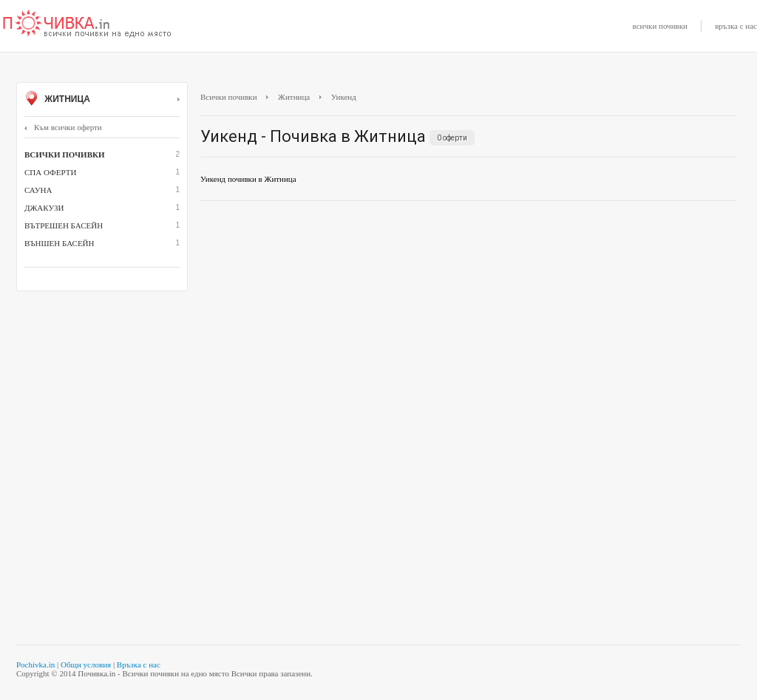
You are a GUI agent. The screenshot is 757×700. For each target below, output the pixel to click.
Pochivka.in (35, 665)
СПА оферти (50, 172)
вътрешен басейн (64, 225)
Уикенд (344, 97)
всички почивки (660, 26)
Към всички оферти (63, 127)
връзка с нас (736, 26)
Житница (102, 100)
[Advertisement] (468, 319)
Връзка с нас (139, 665)
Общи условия (86, 665)
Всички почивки (229, 97)
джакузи (44, 208)
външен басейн (59, 243)
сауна (38, 190)
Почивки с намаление (87, 24)
